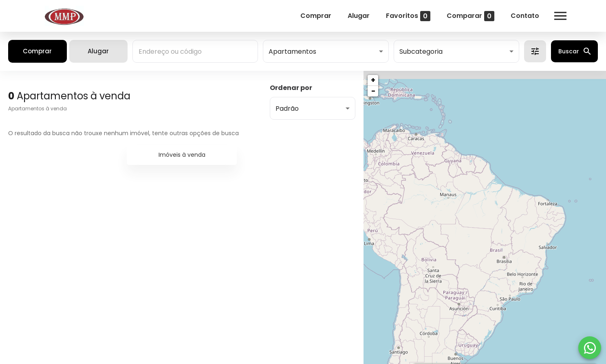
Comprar (316, 16)
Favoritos (408, 16)
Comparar (470, 16)
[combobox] (195, 51)
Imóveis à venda (182, 155)
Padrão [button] (287, 109)
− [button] (373, 91)
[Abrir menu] (560, 16)
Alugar (359, 16)
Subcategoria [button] (421, 52)
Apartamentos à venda (37, 109)
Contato (525, 16)
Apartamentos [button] (292, 52)
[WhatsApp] (590, 348)
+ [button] (373, 80)
